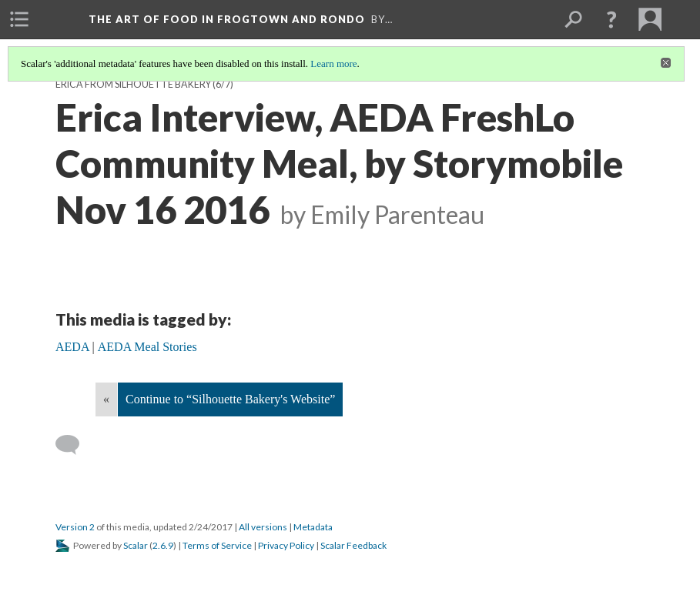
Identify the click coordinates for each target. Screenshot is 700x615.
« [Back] (106, 399)
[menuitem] (19, 19)
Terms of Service (217, 545)
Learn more (333, 64)
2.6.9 (163, 545)
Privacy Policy (286, 545)
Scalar (136, 545)
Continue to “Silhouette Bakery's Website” (230, 399)
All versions (263, 527)
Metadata (313, 527)
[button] (611, 19)
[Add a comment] (74, 445)
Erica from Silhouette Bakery (133, 84)
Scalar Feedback (353, 545)
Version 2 (75, 527)
